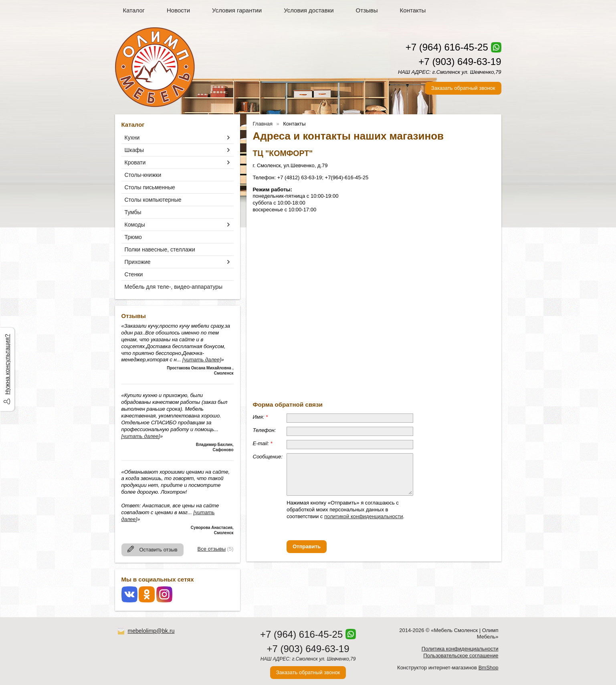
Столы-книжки (143, 175)
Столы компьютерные (153, 200)
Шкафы (134, 150)
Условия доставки (309, 10)
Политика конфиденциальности (460, 649)
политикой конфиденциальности (364, 516)
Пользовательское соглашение (461, 656)
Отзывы (367, 10)
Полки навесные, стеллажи (160, 249)
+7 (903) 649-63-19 (460, 62)
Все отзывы (212, 549)
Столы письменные (150, 187)
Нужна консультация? (7, 364)
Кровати (135, 162)
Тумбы (133, 212)
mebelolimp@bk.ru (151, 631)
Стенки (134, 274)
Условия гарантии (237, 10)
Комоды (135, 225)
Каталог (134, 10)
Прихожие (138, 262)
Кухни (132, 138)
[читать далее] (202, 360)
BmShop (489, 668)
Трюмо (133, 237)
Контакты (413, 10)
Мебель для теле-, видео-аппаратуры (174, 287)
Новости (178, 10)
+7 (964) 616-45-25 (447, 47)
